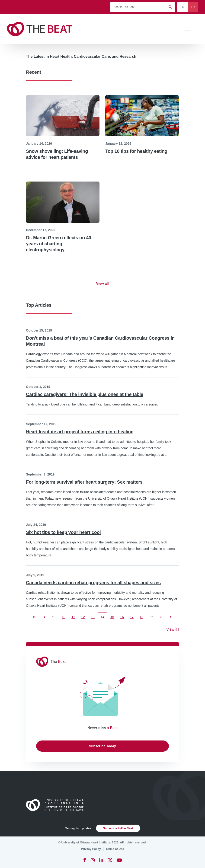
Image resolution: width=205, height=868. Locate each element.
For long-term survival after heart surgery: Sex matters (84, 482)
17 (133, 618)
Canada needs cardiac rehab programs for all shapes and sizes (93, 583)
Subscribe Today (102, 746)
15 (114, 618)
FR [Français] (193, 7)
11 (75, 618)
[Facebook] (85, 860)
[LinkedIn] (101, 860)
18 (143, 618)
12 (84, 618)
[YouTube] (119, 860)
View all (102, 284)
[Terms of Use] (115, 849)
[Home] (57, 805)
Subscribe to (118, 828)
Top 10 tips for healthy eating (136, 151)
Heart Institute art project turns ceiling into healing (80, 432)
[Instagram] (93, 860)
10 (65, 618)
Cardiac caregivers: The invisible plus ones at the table (85, 394)
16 (123, 618)
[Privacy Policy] (91, 849)
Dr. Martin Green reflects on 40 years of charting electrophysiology (59, 244)
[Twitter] (110, 860)
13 (94, 618)
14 (104, 618)
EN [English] (182, 7)
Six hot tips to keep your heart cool (63, 532)
